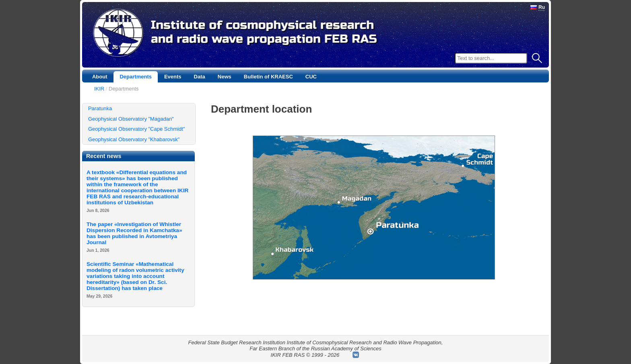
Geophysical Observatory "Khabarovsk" (134, 139)
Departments (135, 77)
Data (200, 77)
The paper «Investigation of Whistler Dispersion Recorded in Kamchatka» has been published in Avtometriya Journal (134, 233)
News (225, 77)
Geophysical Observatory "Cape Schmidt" (136, 129)
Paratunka (100, 108)
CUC (311, 77)
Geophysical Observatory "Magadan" (131, 119)
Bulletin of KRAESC (268, 77)
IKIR (99, 89)
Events (173, 77)
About (100, 77)
